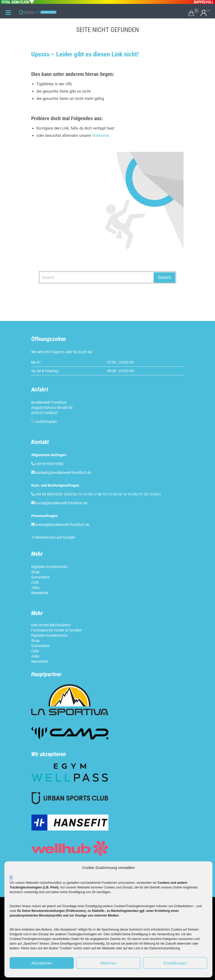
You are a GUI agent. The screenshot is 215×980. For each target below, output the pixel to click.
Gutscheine (40, 577)
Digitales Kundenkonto (50, 567)
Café (35, 582)
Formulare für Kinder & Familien (57, 630)
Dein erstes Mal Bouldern (51, 625)
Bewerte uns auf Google (55, 537)
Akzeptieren (42, 963)
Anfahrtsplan (46, 422)
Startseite (100, 136)
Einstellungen (175, 963)
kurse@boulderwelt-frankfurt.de (61, 503)
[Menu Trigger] (8, 12)
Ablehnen (108, 963)
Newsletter (40, 593)
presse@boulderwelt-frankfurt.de (62, 525)
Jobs (35, 588)
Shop (35, 572)
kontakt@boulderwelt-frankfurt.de (63, 473)
